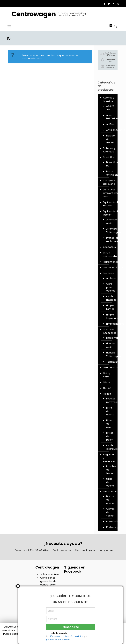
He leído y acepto (59, 639)
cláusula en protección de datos (66, 642)
